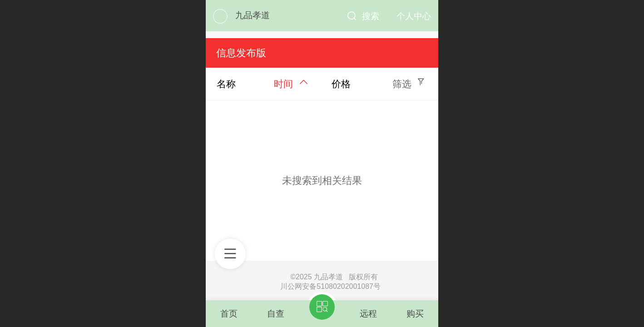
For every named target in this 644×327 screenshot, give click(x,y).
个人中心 (414, 16)
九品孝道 (253, 15)
